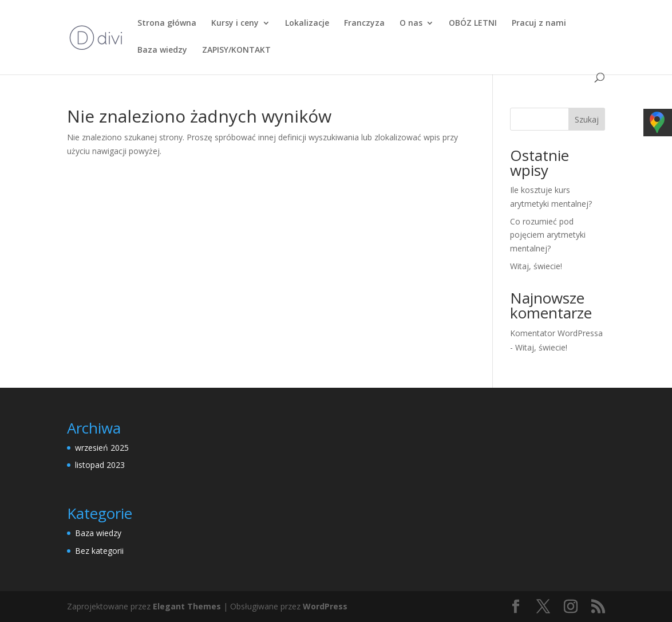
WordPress (325, 606)
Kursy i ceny (235, 23)
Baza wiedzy (162, 50)
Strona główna (167, 23)
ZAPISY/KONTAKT (236, 50)
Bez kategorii (99, 551)
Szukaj (587, 119)
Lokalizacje (307, 23)
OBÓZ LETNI (473, 23)
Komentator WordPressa (556, 333)
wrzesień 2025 (102, 448)
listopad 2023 (100, 465)
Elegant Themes (187, 606)
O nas (411, 23)
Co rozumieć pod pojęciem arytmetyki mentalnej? (548, 235)
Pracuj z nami (539, 23)
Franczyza (364, 23)
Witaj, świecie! (536, 266)
